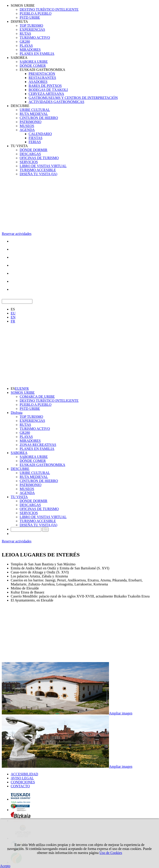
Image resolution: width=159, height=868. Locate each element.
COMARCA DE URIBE (37, 397)
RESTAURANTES (42, 78)
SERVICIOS (29, 162)
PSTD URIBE (30, 17)
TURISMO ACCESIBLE (38, 170)
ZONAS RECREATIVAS (38, 445)
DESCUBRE (20, 106)
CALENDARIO (40, 134)
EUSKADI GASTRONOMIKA (42, 70)
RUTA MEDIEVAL (34, 114)
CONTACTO (20, 786)
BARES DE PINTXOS (45, 86)
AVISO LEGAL (22, 778)
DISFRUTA (19, 22)
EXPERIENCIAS (32, 30)
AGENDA (27, 130)
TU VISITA (19, 146)
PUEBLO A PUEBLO (36, 13)
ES (13, 309)
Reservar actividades (17, 234)
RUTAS (25, 34)
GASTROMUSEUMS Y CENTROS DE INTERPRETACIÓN (73, 98)
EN (13, 317)
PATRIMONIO (30, 122)
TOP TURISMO (31, 26)
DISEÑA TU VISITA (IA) (38, 174)
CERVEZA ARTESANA (46, 94)
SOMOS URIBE (23, 5)
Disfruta (17, 413)
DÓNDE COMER (33, 66)
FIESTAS (36, 138)
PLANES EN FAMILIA (37, 54)
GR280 (25, 42)
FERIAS (35, 142)
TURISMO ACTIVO (35, 38)
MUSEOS (27, 126)
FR (13, 321)
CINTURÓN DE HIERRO (39, 118)
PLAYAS (26, 46)
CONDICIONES (23, 782)
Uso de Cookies (111, 853)
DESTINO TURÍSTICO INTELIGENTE (49, 9)
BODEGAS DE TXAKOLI (48, 90)
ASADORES (38, 82)
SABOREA (19, 58)
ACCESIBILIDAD (24, 774)
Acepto (5, 866)
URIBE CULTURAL (35, 110)
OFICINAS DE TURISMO (39, 158)
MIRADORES (30, 50)
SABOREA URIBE (34, 62)
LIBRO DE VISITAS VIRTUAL (43, 166)
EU (13, 313)
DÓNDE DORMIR (33, 150)
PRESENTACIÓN (42, 74)
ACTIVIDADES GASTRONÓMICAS (56, 102)
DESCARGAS (30, 154)
